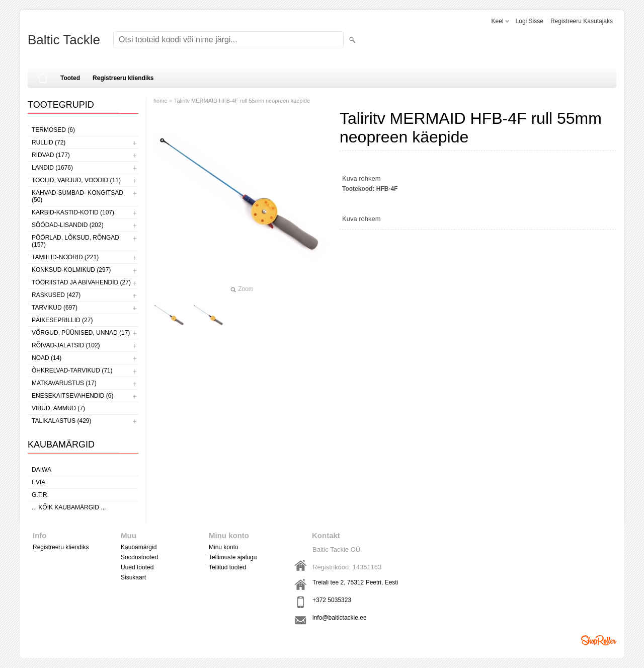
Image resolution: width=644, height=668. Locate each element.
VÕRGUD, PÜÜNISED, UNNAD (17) (81, 333)
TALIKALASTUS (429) (62, 421)
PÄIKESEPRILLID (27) (62, 320)
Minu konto (224, 547)
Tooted (70, 78)
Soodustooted (139, 557)
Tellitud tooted (227, 567)
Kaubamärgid (139, 547)
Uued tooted (137, 567)
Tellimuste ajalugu (233, 557)
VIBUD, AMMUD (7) (58, 408)
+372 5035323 (332, 600)
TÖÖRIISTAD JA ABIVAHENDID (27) (81, 282)
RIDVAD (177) (51, 155)
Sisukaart (133, 577)
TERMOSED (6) (53, 130)
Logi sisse (530, 21)
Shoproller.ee (599, 640)
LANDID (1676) (52, 168)
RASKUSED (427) (56, 295)
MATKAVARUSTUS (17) (64, 383)
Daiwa (42, 470)
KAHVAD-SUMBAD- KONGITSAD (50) (77, 196)
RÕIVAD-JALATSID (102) (66, 345)
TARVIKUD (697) (55, 308)
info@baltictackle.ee (340, 618)
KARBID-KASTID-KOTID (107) (73, 212)
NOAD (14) (47, 358)
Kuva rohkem (361, 178)
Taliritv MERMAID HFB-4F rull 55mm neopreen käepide (242, 101)
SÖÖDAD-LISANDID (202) (68, 225)
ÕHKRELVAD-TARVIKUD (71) (72, 370)
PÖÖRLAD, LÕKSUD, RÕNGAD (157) (75, 241)
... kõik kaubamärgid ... (69, 507)
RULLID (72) (49, 142)
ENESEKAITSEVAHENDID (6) (72, 396)
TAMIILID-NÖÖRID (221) (65, 257)
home (160, 101)
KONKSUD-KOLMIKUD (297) (71, 270)
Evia (38, 482)
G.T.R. (40, 495)
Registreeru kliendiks (123, 78)
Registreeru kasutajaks (582, 21)
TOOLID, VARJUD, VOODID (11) (76, 180)
